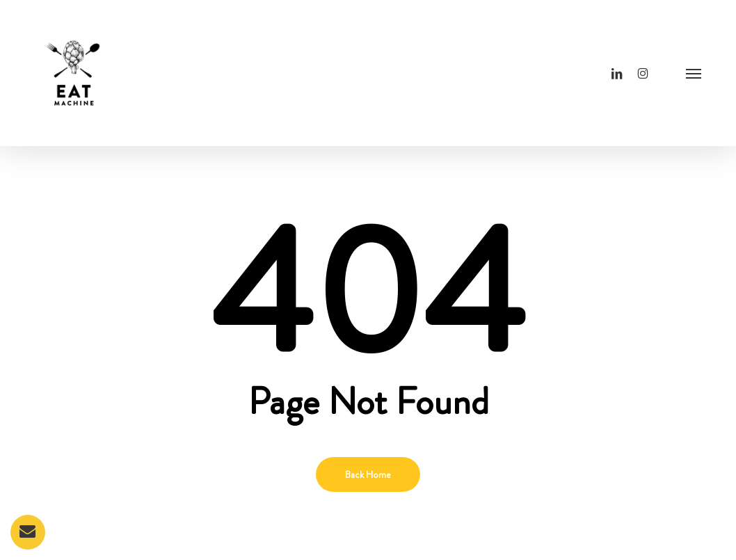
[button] (694, 73)
